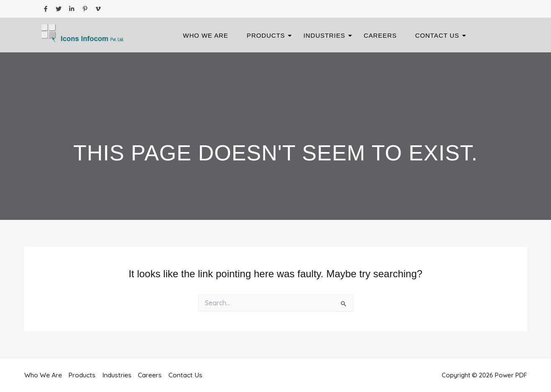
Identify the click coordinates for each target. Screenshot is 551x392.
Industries (327, 35)
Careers (380, 35)
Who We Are (206, 35)
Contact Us (440, 35)
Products (268, 35)
